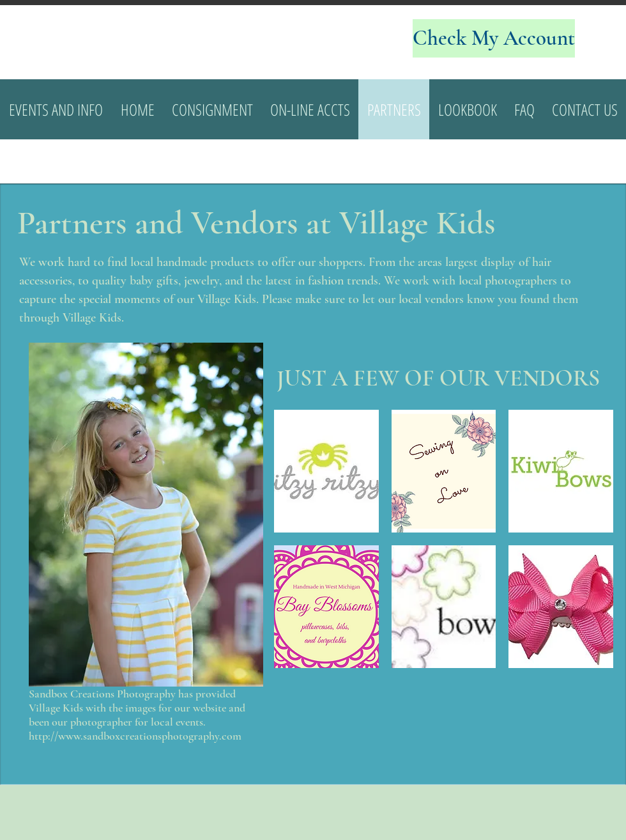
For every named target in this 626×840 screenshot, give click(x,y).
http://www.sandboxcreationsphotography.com (135, 736)
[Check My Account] (494, 38)
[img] (326, 471)
